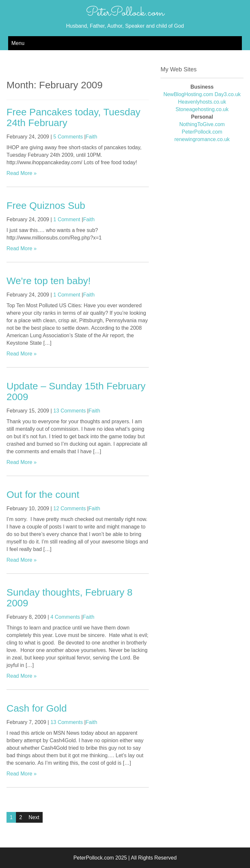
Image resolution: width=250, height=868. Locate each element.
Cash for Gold (37, 708)
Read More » (22, 173)
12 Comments (70, 508)
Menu (18, 43)
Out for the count (43, 494)
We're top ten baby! (49, 281)
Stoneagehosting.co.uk (202, 109)
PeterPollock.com (125, 13)
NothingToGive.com (202, 124)
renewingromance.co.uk (202, 139)
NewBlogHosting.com (188, 94)
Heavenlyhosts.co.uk (202, 102)
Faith (91, 137)
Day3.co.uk (228, 94)
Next (34, 817)
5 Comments (68, 137)
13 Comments (70, 411)
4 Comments (65, 617)
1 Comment (67, 219)
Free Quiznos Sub (46, 205)
